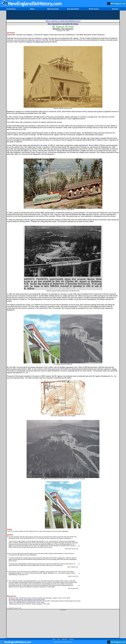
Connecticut (11, 9)
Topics (54, 639)
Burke (98, 138)
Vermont (115, 9)
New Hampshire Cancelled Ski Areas (63, 24)
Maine (32, 9)
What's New (65, 639)
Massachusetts (53, 9)
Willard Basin (40, 42)
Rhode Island (94, 9)
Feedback (71, 639)
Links (59, 639)
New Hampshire (73, 9)
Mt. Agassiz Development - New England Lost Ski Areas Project (27, 599)
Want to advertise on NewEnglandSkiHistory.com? (63, 21)
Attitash (29, 42)
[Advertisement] (63, 15)
